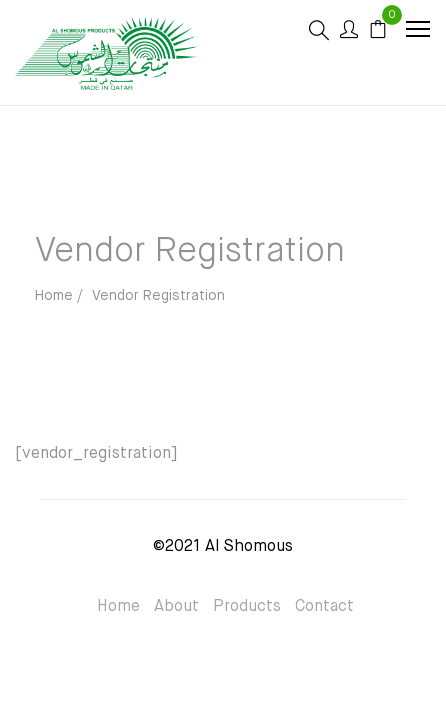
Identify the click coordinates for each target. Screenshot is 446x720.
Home (118, 607)
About (176, 607)
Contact (324, 607)
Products (247, 607)
